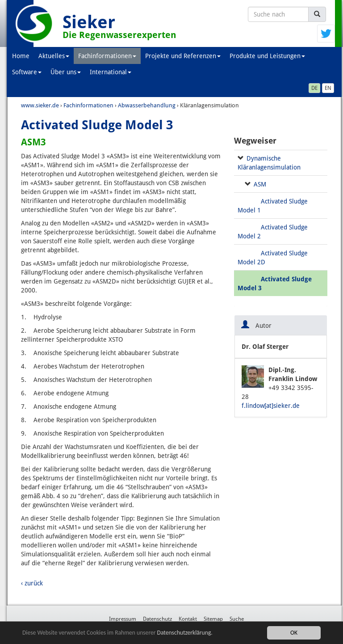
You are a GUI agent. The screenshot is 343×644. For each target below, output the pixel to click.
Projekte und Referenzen (183, 56)
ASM (260, 184)
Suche (237, 619)
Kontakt (188, 619)
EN (328, 88)
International (111, 72)
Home (21, 56)
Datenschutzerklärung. (185, 633)
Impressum (123, 619)
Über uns (66, 72)
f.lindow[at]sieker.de (271, 406)
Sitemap (213, 619)
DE (314, 88)
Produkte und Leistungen (267, 56)
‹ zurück (32, 583)
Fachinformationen (107, 56)
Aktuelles (54, 56)
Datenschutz (157, 619)
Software (27, 72)
